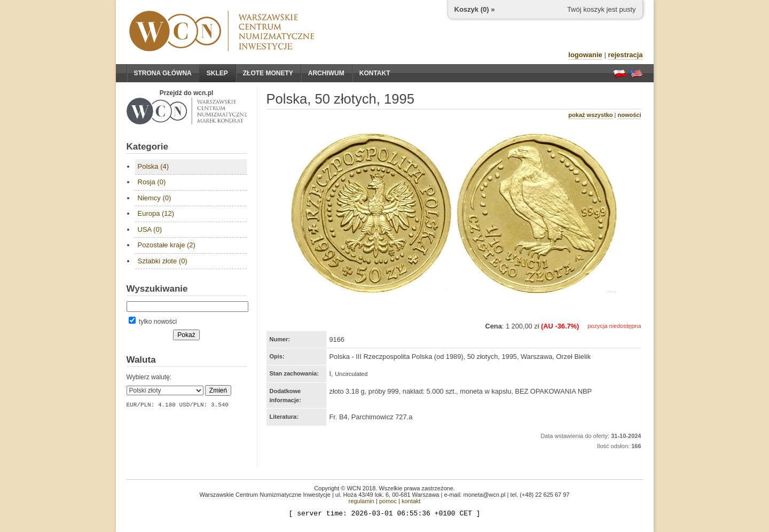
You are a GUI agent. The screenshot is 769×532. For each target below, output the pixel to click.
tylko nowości (153, 322)
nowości (629, 115)
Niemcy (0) (155, 198)
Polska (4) (154, 166)
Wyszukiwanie (157, 289)
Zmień (218, 390)
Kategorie (147, 147)
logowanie (585, 55)
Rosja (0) (152, 182)
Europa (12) (156, 213)
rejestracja (625, 55)
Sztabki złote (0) (163, 261)
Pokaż (186, 335)
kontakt (411, 501)
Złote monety (268, 73)
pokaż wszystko (590, 115)
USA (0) (150, 229)
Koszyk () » (475, 9)
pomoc (388, 501)
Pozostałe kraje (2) (167, 245)
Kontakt (375, 73)
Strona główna (163, 73)
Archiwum (326, 73)
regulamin (362, 501)
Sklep (217, 73)
